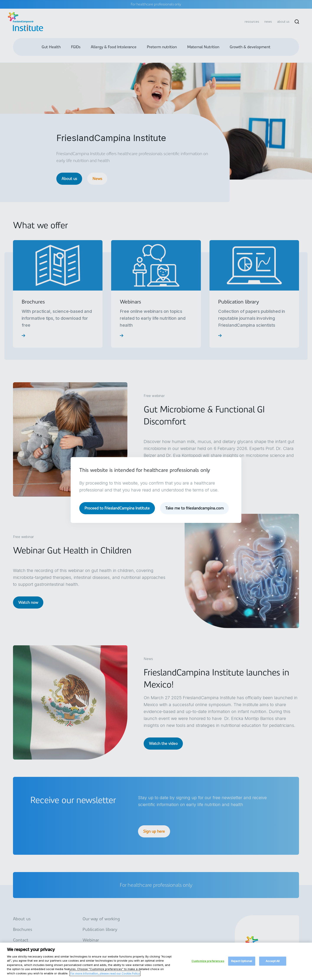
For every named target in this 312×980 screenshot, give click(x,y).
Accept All (273, 965)
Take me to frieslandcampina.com (194, 508)
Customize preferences (208, 965)
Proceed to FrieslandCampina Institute (117, 508)
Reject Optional (242, 965)
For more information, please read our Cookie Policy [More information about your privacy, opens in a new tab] (105, 977)
